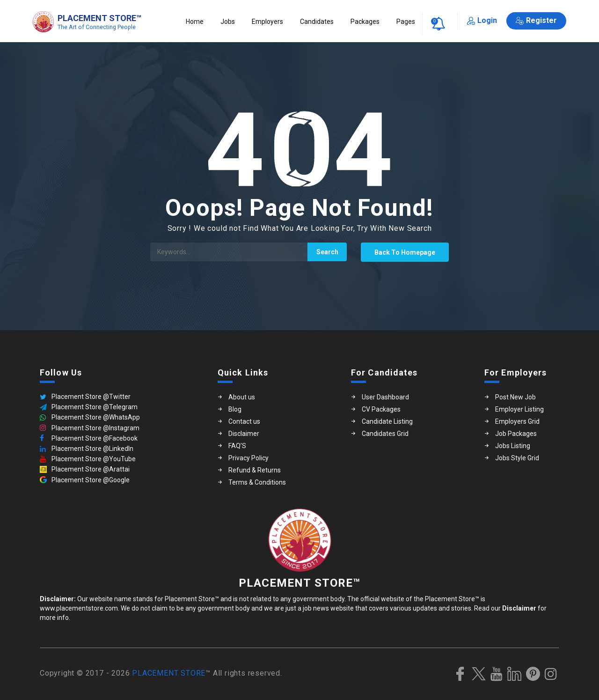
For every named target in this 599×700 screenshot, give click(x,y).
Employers (267, 22)
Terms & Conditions (257, 482)
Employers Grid (517, 421)
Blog (235, 409)
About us (242, 397)
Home (195, 22)
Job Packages (516, 434)
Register (536, 20)
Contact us (244, 421)
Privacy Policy (248, 458)
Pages (406, 22)
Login (482, 20)
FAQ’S (237, 446)
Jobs (228, 22)
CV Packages (381, 409)
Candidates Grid (385, 434)
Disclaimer (244, 434)
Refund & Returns (255, 470)
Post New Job (515, 397)
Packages (365, 22)
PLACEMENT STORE (169, 673)
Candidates (317, 22)
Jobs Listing (513, 446)
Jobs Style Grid (517, 458)
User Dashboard (385, 397)
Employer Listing (519, 409)
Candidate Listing (387, 421)
